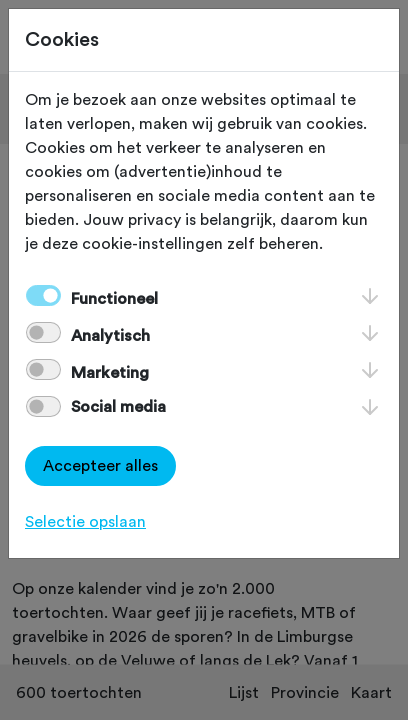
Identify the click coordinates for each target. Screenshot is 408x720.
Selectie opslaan (85, 522)
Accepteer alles (100, 466)
